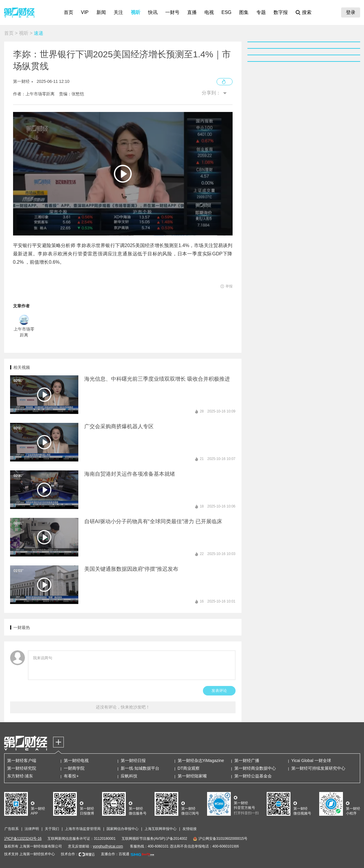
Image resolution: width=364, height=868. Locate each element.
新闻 (101, 12)
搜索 (307, 12)
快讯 (153, 12)
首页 (69, 12)
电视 (209, 12)
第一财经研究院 (22, 768)
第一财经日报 (133, 761)
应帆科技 (129, 776)
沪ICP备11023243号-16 (23, 839)
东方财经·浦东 (20, 776)
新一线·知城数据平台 (140, 768)
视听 (136, 12)
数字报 (281, 12)
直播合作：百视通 (115, 854)
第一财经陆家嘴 (192, 776)
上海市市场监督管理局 (83, 829)
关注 (118, 12)
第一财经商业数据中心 (255, 768)
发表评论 (219, 691)
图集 (244, 12)
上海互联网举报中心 (160, 829)
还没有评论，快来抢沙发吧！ (123, 707)
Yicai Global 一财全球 (311, 761)
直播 (192, 12)
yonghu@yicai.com (108, 846)
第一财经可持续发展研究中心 (318, 768)
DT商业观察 (189, 768)
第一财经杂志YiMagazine (201, 761)
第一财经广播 (247, 761)
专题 (261, 12)
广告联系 (12, 829)
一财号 (172, 12)
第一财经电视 (76, 761)
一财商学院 (74, 768)
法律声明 (32, 829)
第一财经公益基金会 (253, 776)
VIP (85, 12)
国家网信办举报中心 (123, 829)
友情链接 (190, 829)
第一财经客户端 (22, 761)
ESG (227, 12)
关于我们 (52, 829)
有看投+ (71, 776)
